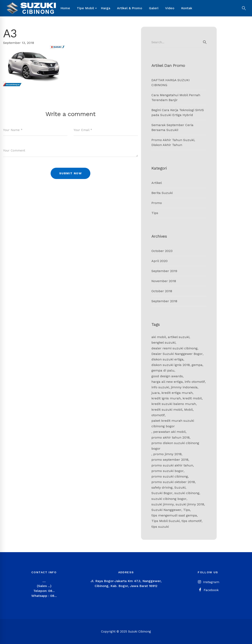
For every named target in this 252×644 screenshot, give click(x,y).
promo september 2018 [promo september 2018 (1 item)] (170, 460)
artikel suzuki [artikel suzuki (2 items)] (179, 337)
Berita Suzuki (162, 193)
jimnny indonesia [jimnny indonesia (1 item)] (184, 387)
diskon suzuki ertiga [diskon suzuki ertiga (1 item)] (167, 359)
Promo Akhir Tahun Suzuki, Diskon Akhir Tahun (173, 142)
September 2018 (164, 301)
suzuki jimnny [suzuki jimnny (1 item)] (163, 504)
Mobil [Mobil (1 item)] (188, 410)
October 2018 (162, 291)
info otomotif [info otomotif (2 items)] (195, 382)
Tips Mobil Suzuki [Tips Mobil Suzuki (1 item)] (166, 521)
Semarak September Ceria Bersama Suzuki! (172, 127)
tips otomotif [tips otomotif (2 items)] (192, 521)
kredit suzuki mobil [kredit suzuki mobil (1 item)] (167, 410)
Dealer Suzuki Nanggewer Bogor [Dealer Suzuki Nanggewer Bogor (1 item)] (177, 354)
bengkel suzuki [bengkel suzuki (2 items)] (163, 343)
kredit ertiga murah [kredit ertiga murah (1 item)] (177, 393)
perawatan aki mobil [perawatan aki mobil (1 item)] (169, 432)
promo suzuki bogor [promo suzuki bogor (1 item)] (167, 471)
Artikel (157, 183)
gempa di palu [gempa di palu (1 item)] (163, 370)
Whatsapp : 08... (44, 596)
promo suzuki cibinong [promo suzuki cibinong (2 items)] (170, 476)
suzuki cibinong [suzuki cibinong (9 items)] (187, 493)
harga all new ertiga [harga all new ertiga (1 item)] (167, 382)
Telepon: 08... (44, 591)
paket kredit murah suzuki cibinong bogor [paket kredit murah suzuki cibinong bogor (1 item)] (173, 423)
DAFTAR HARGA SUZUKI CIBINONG (171, 83)
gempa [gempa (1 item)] (197, 365)
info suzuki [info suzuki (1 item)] (160, 387)
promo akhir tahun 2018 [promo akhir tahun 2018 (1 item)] (170, 437)
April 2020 (159, 261)
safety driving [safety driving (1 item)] (162, 487)
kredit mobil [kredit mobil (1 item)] (192, 398)
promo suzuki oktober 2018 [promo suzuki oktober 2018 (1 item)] (173, 482)
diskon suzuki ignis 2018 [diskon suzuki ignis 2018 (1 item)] (171, 365)
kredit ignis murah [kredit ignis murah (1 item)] (166, 398)
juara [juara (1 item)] (156, 393)
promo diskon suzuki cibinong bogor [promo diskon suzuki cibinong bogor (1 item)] (175, 446)
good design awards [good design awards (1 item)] (167, 376)
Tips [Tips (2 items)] (187, 510)
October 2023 (162, 251)
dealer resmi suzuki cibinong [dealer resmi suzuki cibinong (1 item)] (174, 348)
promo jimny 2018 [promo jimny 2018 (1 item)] (167, 454)
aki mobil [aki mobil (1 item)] (159, 337)
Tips (155, 213)
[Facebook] (208, 590)
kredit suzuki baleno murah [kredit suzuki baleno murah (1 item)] (174, 404)
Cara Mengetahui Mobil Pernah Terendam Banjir (176, 97)
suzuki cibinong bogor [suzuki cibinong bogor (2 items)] (169, 499)
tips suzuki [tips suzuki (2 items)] (160, 527)
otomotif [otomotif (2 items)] (158, 415)
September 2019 (164, 271)
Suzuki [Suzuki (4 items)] (180, 487)
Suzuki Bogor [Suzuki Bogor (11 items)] (162, 493)
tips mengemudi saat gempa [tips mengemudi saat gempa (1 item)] (174, 515)
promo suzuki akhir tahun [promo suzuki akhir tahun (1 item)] (172, 465)
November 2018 (164, 281)
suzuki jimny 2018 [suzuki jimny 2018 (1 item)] (190, 504)
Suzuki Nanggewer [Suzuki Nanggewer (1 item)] (166, 510)
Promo (157, 203)
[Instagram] (208, 582)
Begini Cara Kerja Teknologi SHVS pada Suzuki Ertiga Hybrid (178, 112)
